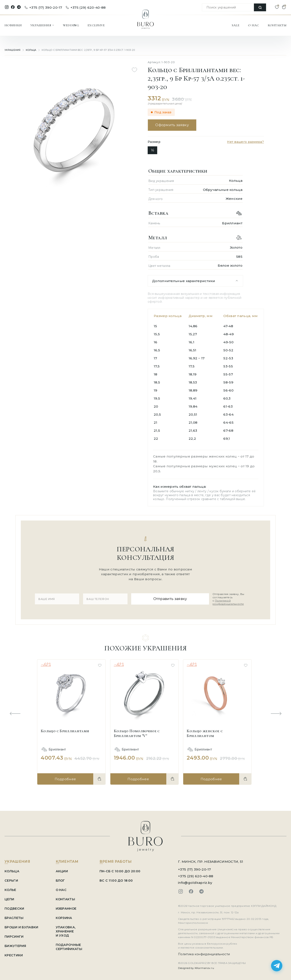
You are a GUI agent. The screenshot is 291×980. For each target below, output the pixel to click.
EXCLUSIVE (96, 25)
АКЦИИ (64, 869)
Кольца (31, 50)
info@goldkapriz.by (195, 881)
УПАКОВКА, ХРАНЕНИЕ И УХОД (68, 930)
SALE (236, 25)
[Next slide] (276, 712)
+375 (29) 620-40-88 (86, 7)
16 (152, 150)
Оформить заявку (173, 125)
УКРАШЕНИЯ (42, 25)
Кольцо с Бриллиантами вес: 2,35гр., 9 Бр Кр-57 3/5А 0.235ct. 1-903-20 (85, 50)
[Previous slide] (15, 712)
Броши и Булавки (22, 925)
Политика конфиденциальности (204, 952)
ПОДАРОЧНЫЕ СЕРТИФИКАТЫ (70, 945)
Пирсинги (14, 935)
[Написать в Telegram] (277, 966)
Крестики (14, 953)
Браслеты (14, 916)
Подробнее (65, 777)
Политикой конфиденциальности (223, 601)
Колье (11, 888)
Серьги (11, 879)
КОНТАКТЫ (277, 25)
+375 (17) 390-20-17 (43, 7)
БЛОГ (62, 879)
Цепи (9, 897)
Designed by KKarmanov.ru (196, 966)
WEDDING (71, 25)
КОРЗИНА (66, 916)
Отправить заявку (168, 598)
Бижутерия (16, 944)
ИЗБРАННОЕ (68, 907)
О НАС (254, 25)
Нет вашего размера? (245, 142)
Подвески (14, 907)
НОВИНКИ (13, 25)
